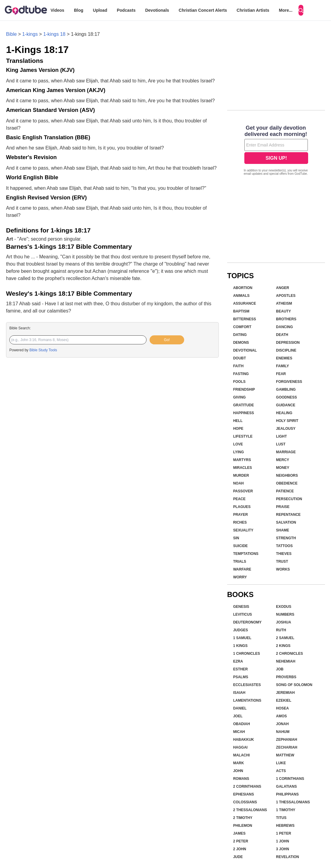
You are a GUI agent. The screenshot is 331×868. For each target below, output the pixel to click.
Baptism (241, 311)
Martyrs (242, 460)
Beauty (283, 311)
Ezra (238, 661)
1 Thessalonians (293, 802)
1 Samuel (242, 638)
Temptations (246, 554)
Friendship (244, 389)
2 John (240, 849)
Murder (241, 476)
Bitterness (245, 319)
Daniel (240, 708)
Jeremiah (285, 693)
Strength (286, 538)
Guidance (286, 405)
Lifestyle (243, 436)
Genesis (241, 607)
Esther (241, 669)
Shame (282, 530)
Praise (283, 507)
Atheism (284, 303)
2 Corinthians (247, 786)
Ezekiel (284, 700)
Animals (241, 296)
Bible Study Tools (43, 350)
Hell (238, 421)
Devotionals (157, 10)
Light (281, 436)
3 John (282, 849)
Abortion (243, 288)
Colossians (245, 802)
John (238, 771)
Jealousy (286, 429)
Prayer (241, 515)
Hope (238, 429)
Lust (281, 444)
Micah (239, 732)
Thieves (284, 554)
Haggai (240, 747)
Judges (241, 630)
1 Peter (283, 833)
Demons (241, 343)
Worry (240, 577)
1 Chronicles (247, 654)
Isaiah (239, 693)
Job (280, 669)
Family (282, 366)
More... (286, 10)
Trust (282, 562)
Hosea (282, 708)
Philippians (287, 794)
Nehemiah (286, 661)
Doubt (240, 358)
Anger (282, 288)
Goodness (286, 397)
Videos (57, 10)
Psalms (241, 677)
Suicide (241, 546)
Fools (239, 382)
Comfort (242, 327)
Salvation (286, 522)
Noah (238, 483)
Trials (240, 562)
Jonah (282, 724)
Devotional (245, 350)
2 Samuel (285, 638)
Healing (284, 413)
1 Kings (240, 646)
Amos (281, 716)
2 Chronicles (289, 654)
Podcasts (126, 10)
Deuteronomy (247, 622)
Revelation (287, 857)
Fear (281, 374)
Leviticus (243, 614)
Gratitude (244, 405)
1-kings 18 (54, 34)
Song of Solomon (294, 685)
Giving (240, 397)
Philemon (243, 826)
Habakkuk (244, 740)
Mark (239, 763)
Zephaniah (286, 740)
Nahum (283, 732)
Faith (238, 366)
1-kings (30, 34)
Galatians (286, 786)
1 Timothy (286, 810)
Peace (239, 499)
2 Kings (283, 646)
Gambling (286, 389)
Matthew (285, 755)
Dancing (284, 327)
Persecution (289, 499)
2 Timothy (243, 818)
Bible (11, 34)
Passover (243, 491)
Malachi (241, 755)
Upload (100, 10)
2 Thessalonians (250, 810)
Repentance (288, 515)
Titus (281, 818)
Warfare (242, 569)
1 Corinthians (290, 779)
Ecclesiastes (247, 685)
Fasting (241, 374)
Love (238, 444)
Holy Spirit (287, 421)
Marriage (286, 452)
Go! (167, 340)
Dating (240, 335)
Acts (281, 771)
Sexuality (243, 530)
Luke (281, 763)
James (239, 833)
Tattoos (284, 546)
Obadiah (242, 724)
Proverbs (286, 677)
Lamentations (247, 700)
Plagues (242, 507)
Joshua (283, 622)
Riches (240, 522)
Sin (236, 538)
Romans (241, 779)
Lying (239, 452)
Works (283, 569)
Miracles (243, 468)
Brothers (286, 319)
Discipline (286, 350)
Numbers (285, 614)
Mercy (282, 460)
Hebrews (285, 826)
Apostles (286, 296)
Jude (238, 857)
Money (283, 468)
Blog (79, 10)
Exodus (284, 607)
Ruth (281, 630)
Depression (288, 343)
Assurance (245, 303)
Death (282, 335)
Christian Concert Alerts (203, 10)
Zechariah (287, 747)
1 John (282, 841)
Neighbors (287, 476)
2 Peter (241, 841)
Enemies (284, 358)
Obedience (287, 483)
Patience (285, 491)
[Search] (301, 10)
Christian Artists (253, 10)
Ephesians (244, 794)
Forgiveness (289, 382)
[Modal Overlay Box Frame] (276, 151)
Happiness (244, 413)
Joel (238, 716)
